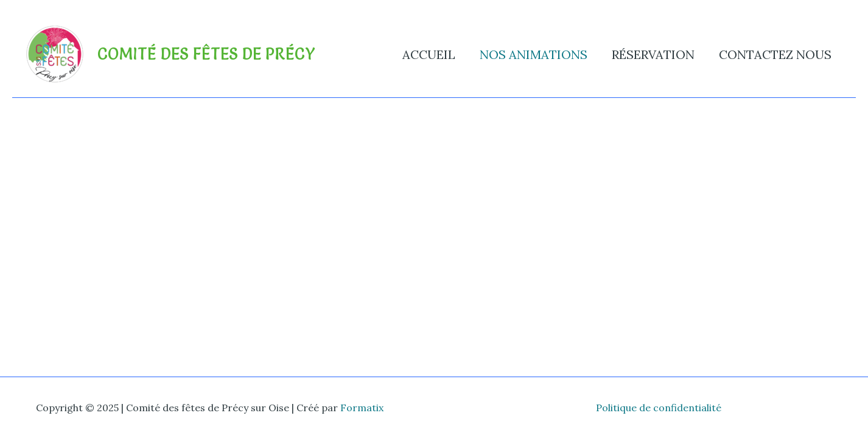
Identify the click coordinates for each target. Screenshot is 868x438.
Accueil (429, 54)
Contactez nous (775, 54)
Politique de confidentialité (659, 408)
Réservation (653, 54)
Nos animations (534, 54)
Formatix (362, 408)
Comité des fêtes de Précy (206, 54)
